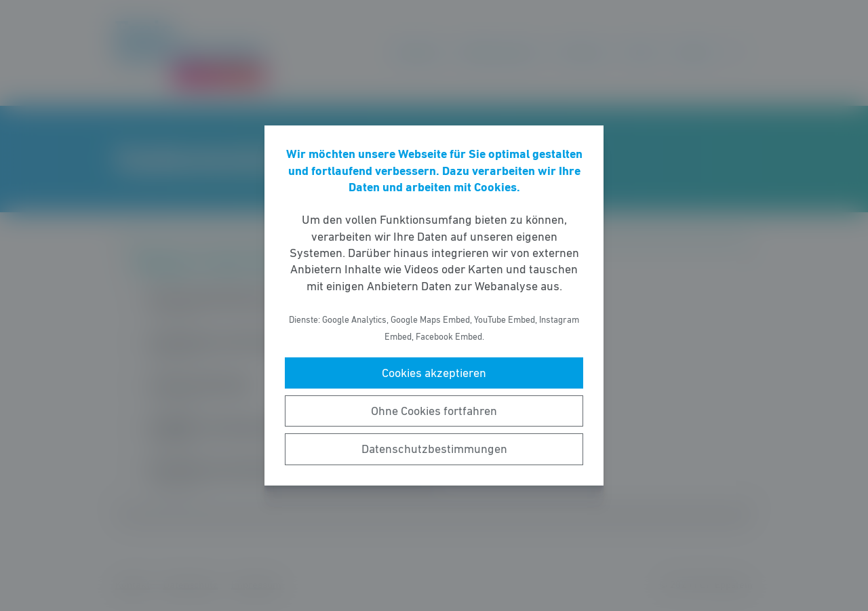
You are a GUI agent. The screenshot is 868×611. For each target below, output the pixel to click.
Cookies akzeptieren (434, 373)
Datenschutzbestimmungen (434, 449)
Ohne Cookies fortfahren (434, 411)
